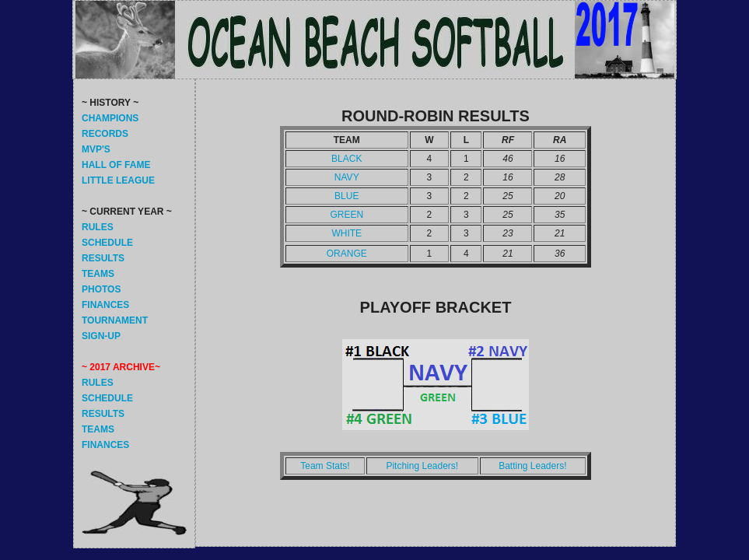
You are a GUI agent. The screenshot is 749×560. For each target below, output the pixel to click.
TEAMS (98, 274)
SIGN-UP (101, 336)
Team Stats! (325, 466)
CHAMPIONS (110, 118)
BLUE (346, 196)
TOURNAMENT (115, 320)
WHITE (346, 233)
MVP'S (96, 149)
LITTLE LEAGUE (118, 180)
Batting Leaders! (532, 466)
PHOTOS (101, 289)
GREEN (346, 215)
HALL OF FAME (116, 165)
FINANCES (105, 305)
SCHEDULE (107, 243)
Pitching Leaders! (422, 466)
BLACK (346, 159)
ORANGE (347, 254)
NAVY (347, 177)
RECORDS (105, 134)
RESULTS (103, 258)
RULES (98, 227)
